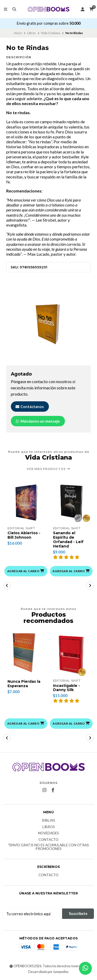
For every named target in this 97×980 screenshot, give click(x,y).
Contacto (48, 840)
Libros (31, 33)
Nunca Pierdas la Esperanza (24, 684)
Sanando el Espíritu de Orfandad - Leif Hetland (68, 540)
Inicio (18, 33)
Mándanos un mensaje (37, 421)
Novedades (48, 833)
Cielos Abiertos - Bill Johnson (24, 535)
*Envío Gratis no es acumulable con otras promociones (48, 847)
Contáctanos (29, 407)
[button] (26, 571)
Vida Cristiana (50, 33)
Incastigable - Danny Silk (66, 688)
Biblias (49, 821)
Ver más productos (48, 469)
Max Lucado (38, 254)
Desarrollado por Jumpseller (48, 972)
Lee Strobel (46, 220)
